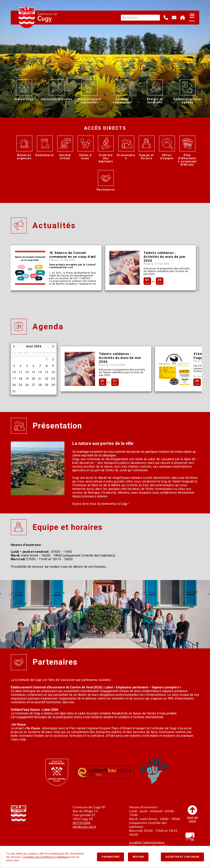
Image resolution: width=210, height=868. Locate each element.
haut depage (192, 814)
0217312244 (81, 823)
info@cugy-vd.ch (84, 827)
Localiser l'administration (147, 843)
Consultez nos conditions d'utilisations (46, 857)
